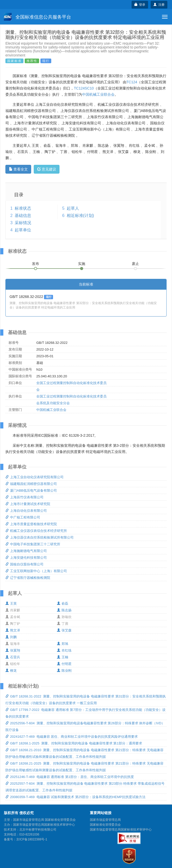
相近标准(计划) (80, 216)
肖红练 (64, 650)
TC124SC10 (84, 88)
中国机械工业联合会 (98, 94)
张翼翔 (13, 650)
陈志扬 (64, 610)
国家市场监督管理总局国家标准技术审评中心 (121, 830)
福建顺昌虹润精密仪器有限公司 (31, 484)
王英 (11, 603)
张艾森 (64, 630)
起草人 (73, 208)
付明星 (64, 664)
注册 (159, 5)
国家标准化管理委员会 (105, 825)
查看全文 (18, 169)
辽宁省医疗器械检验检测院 (28, 578)
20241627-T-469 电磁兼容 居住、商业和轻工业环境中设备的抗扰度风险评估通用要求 (72, 737)
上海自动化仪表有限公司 (26, 511)
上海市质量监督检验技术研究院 (31, 524)
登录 (140, 5)
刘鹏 (11, 637)
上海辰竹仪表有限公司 (24, 497)
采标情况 (23, 223)
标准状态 (23, 208)
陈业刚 (64, 671)
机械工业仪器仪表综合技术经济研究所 (36, 531)
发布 (36, 264)
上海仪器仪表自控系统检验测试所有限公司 (40, 537)
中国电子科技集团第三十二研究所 (33, 544)
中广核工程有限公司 (23, 517)
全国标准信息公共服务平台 (37, 17)
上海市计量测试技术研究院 (28, 504)
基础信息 (23, 216)
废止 (135, 264)
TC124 (132, 82)
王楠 (63, 657)
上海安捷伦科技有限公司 (26, 558)
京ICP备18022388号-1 (32, 839)
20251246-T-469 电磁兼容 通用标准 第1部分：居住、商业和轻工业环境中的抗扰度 (70, 777)
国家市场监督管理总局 (105, 820)
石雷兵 (13, 657)
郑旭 (63, 644)
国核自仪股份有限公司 (24, 564)
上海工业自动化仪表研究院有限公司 (35, 477)
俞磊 (63, 603)
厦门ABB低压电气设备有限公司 (31, 490)
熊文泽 (13, 630)
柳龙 (11, 671)
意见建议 (47, 169)
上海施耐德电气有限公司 (26, 551)
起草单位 (23, 230)
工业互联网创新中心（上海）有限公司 (36, 571)
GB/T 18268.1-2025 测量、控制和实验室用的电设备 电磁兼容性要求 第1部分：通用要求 (74, 743)
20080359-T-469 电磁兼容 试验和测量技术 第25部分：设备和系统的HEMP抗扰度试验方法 (75, 797)
